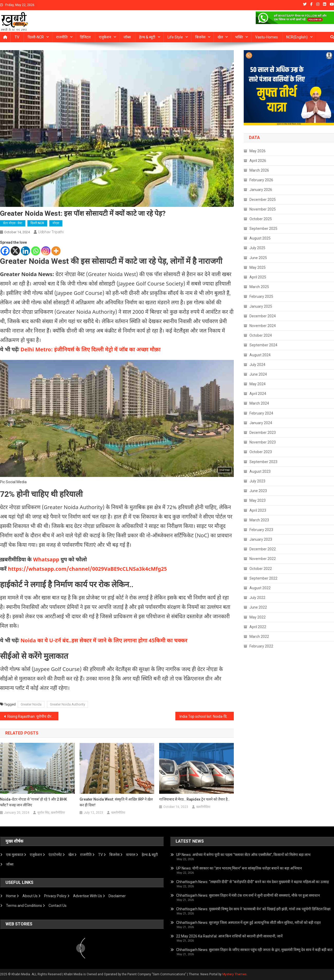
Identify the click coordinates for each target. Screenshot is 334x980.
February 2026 (261, 180)
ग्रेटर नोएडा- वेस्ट (13, 223)
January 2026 (261, 190)
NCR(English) (297, 37)
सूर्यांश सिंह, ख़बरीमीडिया (51, 813)
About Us (30, 896)
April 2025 (258, 277)
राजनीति (62, 37)
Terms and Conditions (24, 906)
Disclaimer (117, 896)
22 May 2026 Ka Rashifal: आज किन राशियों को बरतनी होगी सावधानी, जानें (229, 936)
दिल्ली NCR (37, 223)
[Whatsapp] (36, 251)
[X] (15, 251)
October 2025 (261, 219)
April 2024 (258, 394)
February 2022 (261, 646)
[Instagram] (46, 251)
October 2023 (261, 452)
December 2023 (263, 433)
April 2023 (258, 510)
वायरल (131, 855)
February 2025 (261, 296)
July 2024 (257, 365)
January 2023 (261, 539)
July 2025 (257, 248)
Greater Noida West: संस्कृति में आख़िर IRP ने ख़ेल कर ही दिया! (116, 802)
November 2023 (263, 442)
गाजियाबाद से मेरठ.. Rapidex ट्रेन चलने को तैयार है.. (194, 799)
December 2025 (263, 200)
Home (11, 896)
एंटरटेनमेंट (55, 855)
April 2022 (258, 627)
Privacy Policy (55, 896)
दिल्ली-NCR (36, 37)
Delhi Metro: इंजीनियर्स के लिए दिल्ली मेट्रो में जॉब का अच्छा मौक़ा (91, 350)
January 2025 (261, 306)
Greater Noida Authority (67, 704)
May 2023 (258, 500)
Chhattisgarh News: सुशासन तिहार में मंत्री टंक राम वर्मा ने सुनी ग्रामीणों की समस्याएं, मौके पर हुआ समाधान (248, 895)
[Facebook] (5, 251)
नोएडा (56, 223)
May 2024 (258, 384)
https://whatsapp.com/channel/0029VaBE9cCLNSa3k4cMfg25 (88, 569)
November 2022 (263, 559)
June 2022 (258, 607)
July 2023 (257, 481)
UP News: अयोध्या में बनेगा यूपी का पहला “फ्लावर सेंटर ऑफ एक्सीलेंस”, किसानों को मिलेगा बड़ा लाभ (243, 855)
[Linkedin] (25, 251)
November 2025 (263, 209)
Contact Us (58, 906)
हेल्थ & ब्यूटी (147, 37)
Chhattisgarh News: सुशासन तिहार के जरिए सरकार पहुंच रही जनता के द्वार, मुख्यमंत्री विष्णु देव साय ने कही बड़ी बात (254, 950)
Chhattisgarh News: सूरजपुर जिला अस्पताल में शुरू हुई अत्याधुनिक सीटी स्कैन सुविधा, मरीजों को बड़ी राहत (248, 923)
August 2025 (260, 238)
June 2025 (258, 258)
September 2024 (263, 345)
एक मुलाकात (15, 855)
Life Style (175, 37)
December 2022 (263, 549)
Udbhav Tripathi (51, 232)
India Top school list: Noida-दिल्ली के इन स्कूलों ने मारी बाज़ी (207, 716)
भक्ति (239, 37)
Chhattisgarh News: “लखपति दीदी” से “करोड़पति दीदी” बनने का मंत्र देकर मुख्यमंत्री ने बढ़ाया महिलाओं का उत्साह (252, 882)
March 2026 (259, 170)
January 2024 (261, 423)
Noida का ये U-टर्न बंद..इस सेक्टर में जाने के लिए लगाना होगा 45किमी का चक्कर (104, 641)
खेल (220, 37)
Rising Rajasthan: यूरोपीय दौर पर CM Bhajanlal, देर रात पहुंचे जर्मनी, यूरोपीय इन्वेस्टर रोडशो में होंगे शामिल (33, 716)
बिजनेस (200, 37)
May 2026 (258, 151)
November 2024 (263, 326)
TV (17, 37)
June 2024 (258, 374)
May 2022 (258, 617)
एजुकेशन (105, 37)
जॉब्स (127, 37)
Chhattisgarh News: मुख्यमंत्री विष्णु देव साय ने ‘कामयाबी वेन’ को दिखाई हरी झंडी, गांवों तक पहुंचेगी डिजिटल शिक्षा (253, 909)
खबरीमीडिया (118, 813)
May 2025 (258, 267)
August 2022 (260, 588)
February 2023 (261, 530)
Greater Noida (31, 704)
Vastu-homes (267, 37)
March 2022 (259, 637)
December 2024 (263, 316)
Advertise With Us (88, 896)
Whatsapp (46, 560)
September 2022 (263, 578)
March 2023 (259, 520)
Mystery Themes (234, 974)
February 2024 (261, 413)
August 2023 (260, 471)
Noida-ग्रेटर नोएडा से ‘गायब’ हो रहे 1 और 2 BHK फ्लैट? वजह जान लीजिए (34, 802)
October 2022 (261, 569)
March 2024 (259, 403)
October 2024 (261, 335)
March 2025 (259, 287)
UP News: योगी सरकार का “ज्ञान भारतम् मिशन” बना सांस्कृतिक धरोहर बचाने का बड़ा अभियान (239, 868)
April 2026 (258, 161)
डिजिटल (85, 37)
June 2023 (258, 491)
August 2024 (260, 355)
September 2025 (263, 229)
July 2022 (257, 598)
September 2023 (263, 462)
